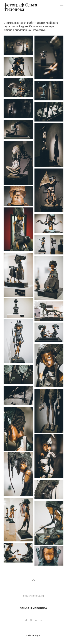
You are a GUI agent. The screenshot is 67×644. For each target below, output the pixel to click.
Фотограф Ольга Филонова (20, 7)
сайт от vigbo (33, 636)
